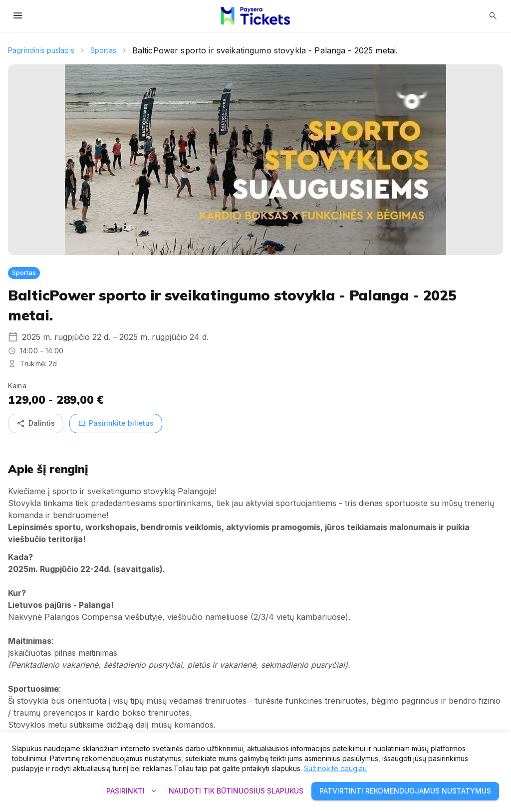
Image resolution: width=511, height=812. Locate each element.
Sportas (103, 50)
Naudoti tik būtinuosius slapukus (236, 791)
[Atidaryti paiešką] (493, 16)
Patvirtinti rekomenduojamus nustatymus (405, 791)
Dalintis (36, 423)
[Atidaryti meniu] (18, 16)
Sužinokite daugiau (335, 768)
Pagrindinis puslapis (41, 50)
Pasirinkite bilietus (116, 423)
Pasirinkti (131, 791)
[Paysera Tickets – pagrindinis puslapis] (255, 16)
